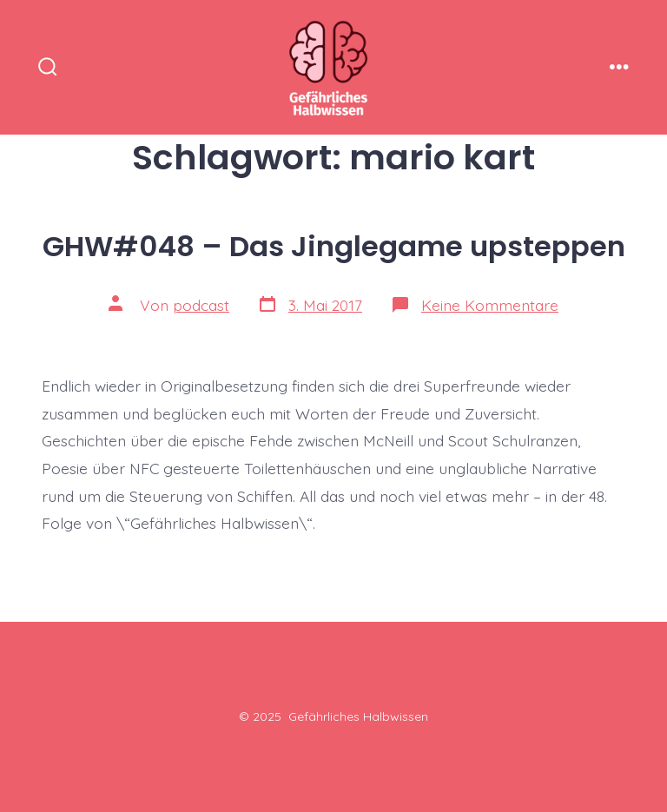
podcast (201, 305)
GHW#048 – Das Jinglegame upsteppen (334, 246)
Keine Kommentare (490, 305)
